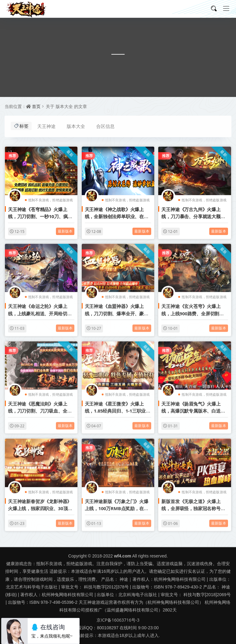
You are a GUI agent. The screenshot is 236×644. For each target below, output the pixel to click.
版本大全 (76, 126)
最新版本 (65, 231)
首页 (36, 106)
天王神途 (46, 126)
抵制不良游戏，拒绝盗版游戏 (51, 200)
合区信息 (105, 126)
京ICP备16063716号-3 (118, 620)
